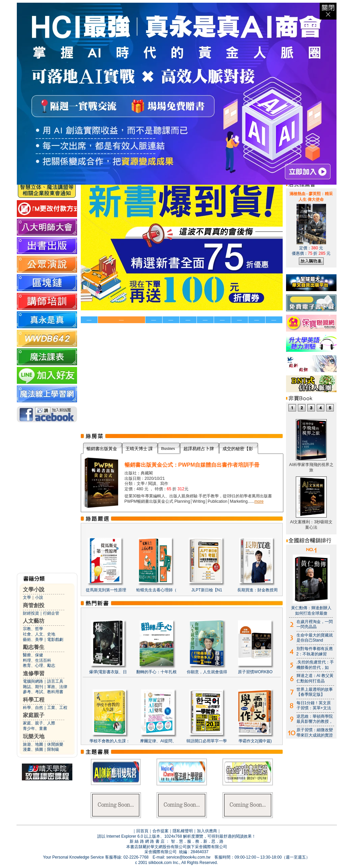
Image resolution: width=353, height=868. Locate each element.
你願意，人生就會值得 (207, 672)
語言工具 (55, 681)
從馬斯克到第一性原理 (106, 590)
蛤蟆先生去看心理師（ (156, 590)
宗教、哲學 (33, 629)
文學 (27, 597)
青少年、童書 (35, 728)
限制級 (53, 749)
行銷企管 (51, 613)
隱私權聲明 (183, 831)
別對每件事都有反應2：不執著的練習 (315, 651)
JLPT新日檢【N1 (207, 590)
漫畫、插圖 (33, 749)
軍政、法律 (57, 687)
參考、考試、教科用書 (43, 692)
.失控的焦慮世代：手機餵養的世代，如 (315, 665)
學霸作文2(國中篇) (255, 741)
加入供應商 (207, 831)
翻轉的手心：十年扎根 (156, 672)
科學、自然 (33, 708)
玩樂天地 (34, 736)
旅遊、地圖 (33, 744)
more (259, 501)
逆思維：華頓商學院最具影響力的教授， (315, 719)
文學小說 (34, 590)
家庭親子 (34, 715)
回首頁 (142, 831)
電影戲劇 (55, 640)
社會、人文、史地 (39, 634)
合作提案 (161, 831)
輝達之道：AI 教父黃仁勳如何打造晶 (315, 678)
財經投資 (31, 613)
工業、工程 (57, 708)
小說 (39, 597)
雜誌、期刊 (33, 687)
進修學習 (34, 673)
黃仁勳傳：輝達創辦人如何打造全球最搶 (311, 611)
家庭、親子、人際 (39, 723)
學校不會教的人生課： (110, 741)
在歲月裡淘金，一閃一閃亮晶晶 (315, 624)
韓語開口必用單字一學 (207, 741)
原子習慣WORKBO (255, 672)
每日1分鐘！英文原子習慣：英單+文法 (314, 706)
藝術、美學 (33, 640)
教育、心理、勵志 (39, 665)
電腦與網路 (33, 681)
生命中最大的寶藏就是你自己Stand (315, 638)
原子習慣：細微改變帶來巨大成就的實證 (315, 733)
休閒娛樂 (55, 744)
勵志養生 (34, 647)
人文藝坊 (34, 621)
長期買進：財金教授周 (257, 590)
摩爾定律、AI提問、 (158, 741)
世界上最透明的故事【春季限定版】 (315, 692)
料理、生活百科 (37, 660)
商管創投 (34, 605)
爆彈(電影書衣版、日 (108, 672)
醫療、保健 (33, 655)
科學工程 (34, 700)
